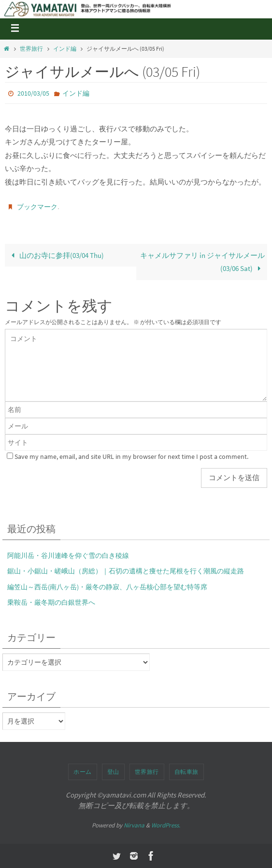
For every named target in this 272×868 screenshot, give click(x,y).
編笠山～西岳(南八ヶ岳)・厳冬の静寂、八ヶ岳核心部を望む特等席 (107, 587)
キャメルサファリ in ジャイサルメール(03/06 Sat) (202, 262)
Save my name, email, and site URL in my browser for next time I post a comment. (131, 456)
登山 (113, 772)
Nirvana (134, 825)
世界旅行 (31, 49)
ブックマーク (37, 207)
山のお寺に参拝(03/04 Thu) (55, 255)
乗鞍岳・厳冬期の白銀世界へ (51, 602)
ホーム (83, 772)
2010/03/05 (33, 93)
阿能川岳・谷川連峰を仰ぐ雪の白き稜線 (68, 555)
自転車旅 (186, 772)
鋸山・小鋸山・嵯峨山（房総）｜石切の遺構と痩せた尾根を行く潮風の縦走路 (126, 571)
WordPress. (166, 825)
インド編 (65, 49)
